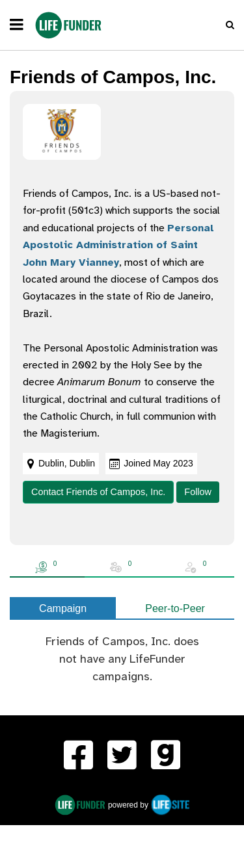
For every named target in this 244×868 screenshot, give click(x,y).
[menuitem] (78, 757)
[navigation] (17, 25)
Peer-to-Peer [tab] (175, 608)
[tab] (47, 567)
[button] (230, 25)
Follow (198, 492)
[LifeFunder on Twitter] (122, 757)
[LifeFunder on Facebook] (78, 757)
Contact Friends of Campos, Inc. (98, 492)
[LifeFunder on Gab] (166, 757)
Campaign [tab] (63, 608)
